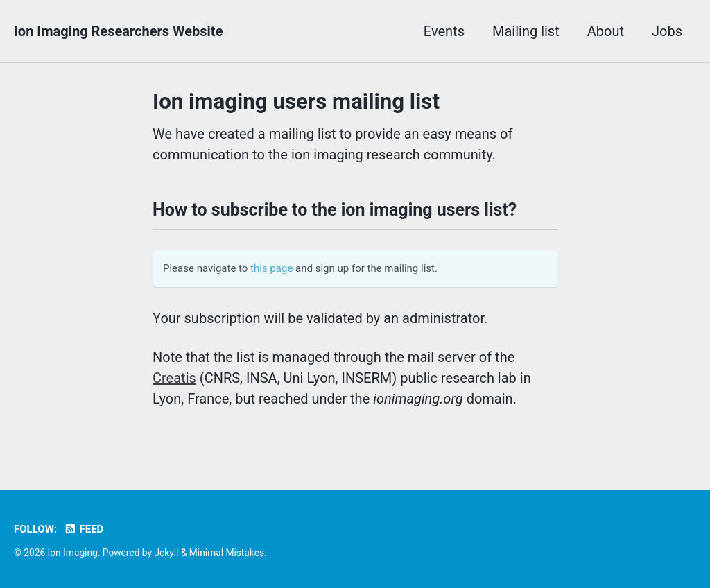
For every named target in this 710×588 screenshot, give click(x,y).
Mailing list (526, 31)
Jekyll (166, 553)
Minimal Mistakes (227, 553)
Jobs (667, 31)
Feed (84, 529)
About (606, 31)
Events (444, 31)
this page (271, 268)
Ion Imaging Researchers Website (118, 31)
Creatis (174, 378)
